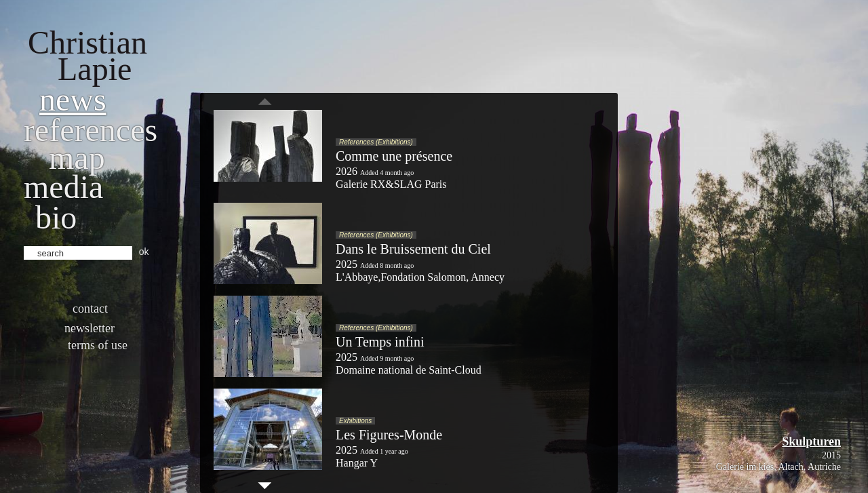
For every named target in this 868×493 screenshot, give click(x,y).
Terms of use (98, 345)
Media (63, 187)
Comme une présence (394, 156)
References (91, 130)
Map (77, 158)
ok (144, 252)
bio (56, 217)
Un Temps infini (380, 342)
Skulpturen (811, 441)
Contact (90, 309)
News (73, 99)
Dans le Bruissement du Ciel (413, 249)
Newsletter (90, 328)
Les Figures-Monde (389, 435)
